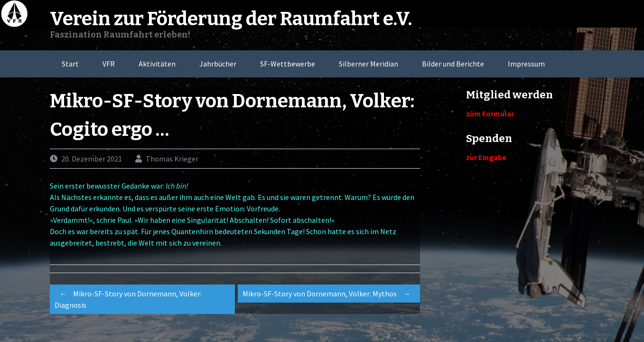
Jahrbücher (218, 64)
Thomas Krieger (172, 159)
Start (70, 64)
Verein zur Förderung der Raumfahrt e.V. (231, 19)
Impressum (526, 64)
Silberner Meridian (369, 64)
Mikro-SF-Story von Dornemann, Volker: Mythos (329, 294)
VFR (109, 64)
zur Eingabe (486, 157)
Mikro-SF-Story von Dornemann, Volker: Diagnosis (128, 298)
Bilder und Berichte (453, 64)
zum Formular (490, 114)
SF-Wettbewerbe (288, 64)
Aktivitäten (157, 64)
